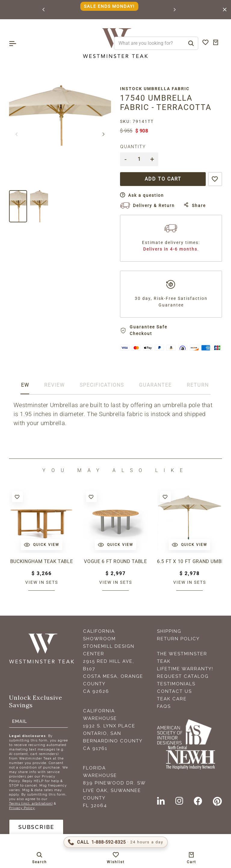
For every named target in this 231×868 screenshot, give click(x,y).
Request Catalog (183, 676)
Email (20, 721)
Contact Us (174, 691)
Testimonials (176, 684)
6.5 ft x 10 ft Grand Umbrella (189, 561)
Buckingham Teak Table (42, 561)
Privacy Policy (22, 808)
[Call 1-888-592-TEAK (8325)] (116, 842)
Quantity (133, 147)
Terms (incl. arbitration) (31, 804)
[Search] (191, 43)
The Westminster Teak (182, 658)
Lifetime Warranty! (185, 669)
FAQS (164, 706)
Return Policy (178, 639)
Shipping (169, 631)
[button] (44, 10)
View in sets (42, 582)
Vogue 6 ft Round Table (115, 561)
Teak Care (172, 699)
